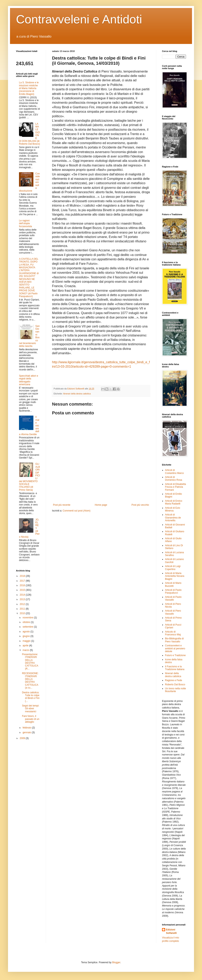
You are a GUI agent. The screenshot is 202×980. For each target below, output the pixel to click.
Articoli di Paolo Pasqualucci (173, 591)
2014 (23, 595)
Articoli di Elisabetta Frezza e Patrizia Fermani (175, 487)
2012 (23, 604)
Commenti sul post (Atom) (76, 511)
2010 (23, 613)
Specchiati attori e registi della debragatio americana (28, 380)
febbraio (27, 728)
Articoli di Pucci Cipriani (173, 626)
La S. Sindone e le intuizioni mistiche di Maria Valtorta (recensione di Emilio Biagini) (29, 88)
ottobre (27, 622)
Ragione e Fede (173, 680)
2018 (23, 576)
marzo (26, 650)
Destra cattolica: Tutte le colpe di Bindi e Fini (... (31, 697)
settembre (28, 627)
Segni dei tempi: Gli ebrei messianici (31, 709)
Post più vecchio (140, 505)
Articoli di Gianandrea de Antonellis (173, 518)
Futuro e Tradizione (175, 655)
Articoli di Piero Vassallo (173, 612)
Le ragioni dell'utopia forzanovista (25, 223)
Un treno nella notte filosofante (175, 690)
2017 (23, 581)
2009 (23, 738)
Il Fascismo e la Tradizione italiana (175, 668)
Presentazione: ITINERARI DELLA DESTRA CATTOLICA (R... (30, 662)
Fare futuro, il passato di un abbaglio (31, 719)
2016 (23, 585)
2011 (23, 609)
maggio (27, 641)
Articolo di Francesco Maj (173, 633)
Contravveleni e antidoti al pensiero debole (175, 648)
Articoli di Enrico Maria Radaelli (174, 502)
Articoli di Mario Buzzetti (173, 584)
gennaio (27, 732)
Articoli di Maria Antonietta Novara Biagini (175, 576)
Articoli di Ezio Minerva (172, 509)
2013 (23, 599)
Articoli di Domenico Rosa (173, 479)
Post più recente (62, 505)
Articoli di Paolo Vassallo (173, 598)
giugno (26, 636)
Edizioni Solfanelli (171, 931)
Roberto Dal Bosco (175, 685)
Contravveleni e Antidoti (79, 19)
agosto (26, 632)
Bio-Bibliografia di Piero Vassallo (174, 640)
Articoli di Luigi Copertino (173, 568)
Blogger (116, 962)
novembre (28, 618)
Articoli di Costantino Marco (174, 472)
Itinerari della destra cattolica (77, 394)
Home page (101, 505)
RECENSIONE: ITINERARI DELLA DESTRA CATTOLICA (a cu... (30, 681)
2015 (23, 590)
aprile (26, 646)
